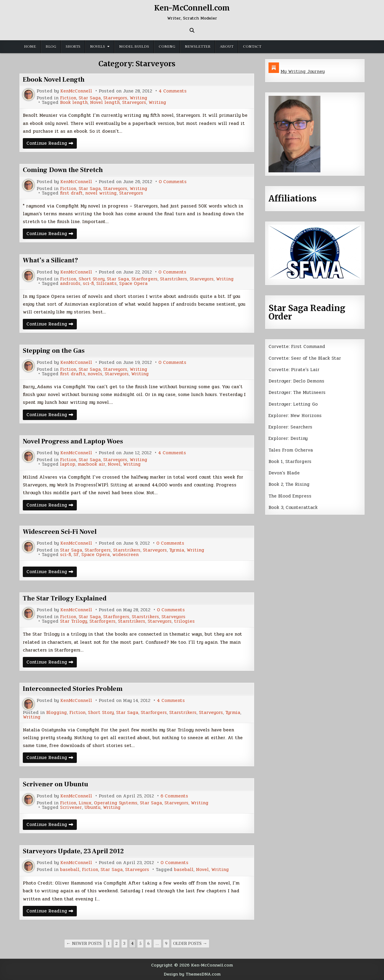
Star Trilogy (73, 621)
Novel (114, 464)
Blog (51, 47)
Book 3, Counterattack (293, 507)
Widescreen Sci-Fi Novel (60, 532)
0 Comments (173, 182)
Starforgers (144, 279)
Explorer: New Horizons (295, 416)
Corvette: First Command (297, 346)
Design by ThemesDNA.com (192, 974)
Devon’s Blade (284, 473)
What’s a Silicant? (50, 260)
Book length (74, 103)
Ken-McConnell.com (192, 8)
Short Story (91, 279)
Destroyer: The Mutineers (297, 392)
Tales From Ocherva (291, 450)
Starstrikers (174, 279)
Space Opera (133, 284)
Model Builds (134, 47)
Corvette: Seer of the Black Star (305, 358)
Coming (167, 47)
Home (30, 47)
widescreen (125, 555)
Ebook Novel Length (54, 80)
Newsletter (198, 47)
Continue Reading (52, 144)
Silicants (106, 284)
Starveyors (115, 98)
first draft (71, 193)
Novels (97, 47)
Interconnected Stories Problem (73, 689)
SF (76, 555)
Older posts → (190, 944)
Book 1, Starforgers (290, 461)
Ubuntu (92, 808)
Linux (85, 803)
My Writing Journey (303, 71)
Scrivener (71, 808)
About (227, 47)
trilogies (184, 621)
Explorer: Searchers (290, 427)
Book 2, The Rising (289, 484)
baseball (70, 870)
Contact (252, 47)
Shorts (73, 47)
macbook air (91, 464)
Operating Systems (116, 803)
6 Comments (174, 796)
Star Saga (90, 98)
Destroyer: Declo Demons (296, 381)
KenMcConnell (76, 91)
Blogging (57, 713)
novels (95, 374)
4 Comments (173, 91)
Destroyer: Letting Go (293, 404)
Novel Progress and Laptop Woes (73, 441)
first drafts (73, 374)
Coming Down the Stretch (63, 170)
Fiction (68, 98)
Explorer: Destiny (288, 438)
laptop (68, 464)
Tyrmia (177, 550)
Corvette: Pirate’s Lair (294, 370)
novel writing (101, 193)
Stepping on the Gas (54, 351)
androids (70, 284)
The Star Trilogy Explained (65, 598)
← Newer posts (84, 944)
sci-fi (88, 284)
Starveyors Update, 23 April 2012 (73, 851)
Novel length (105, 103)
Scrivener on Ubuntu (55, 784)
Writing (138, 98)
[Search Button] (192, 30)
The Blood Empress (290, 496)
